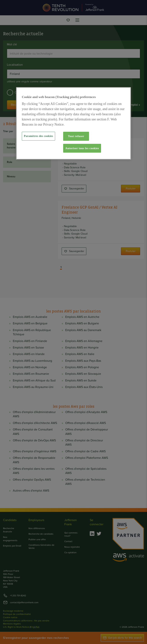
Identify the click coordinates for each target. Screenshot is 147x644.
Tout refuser (76, 136)
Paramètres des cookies (38, 136)
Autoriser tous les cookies (82, 148)
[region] (73, 123)
